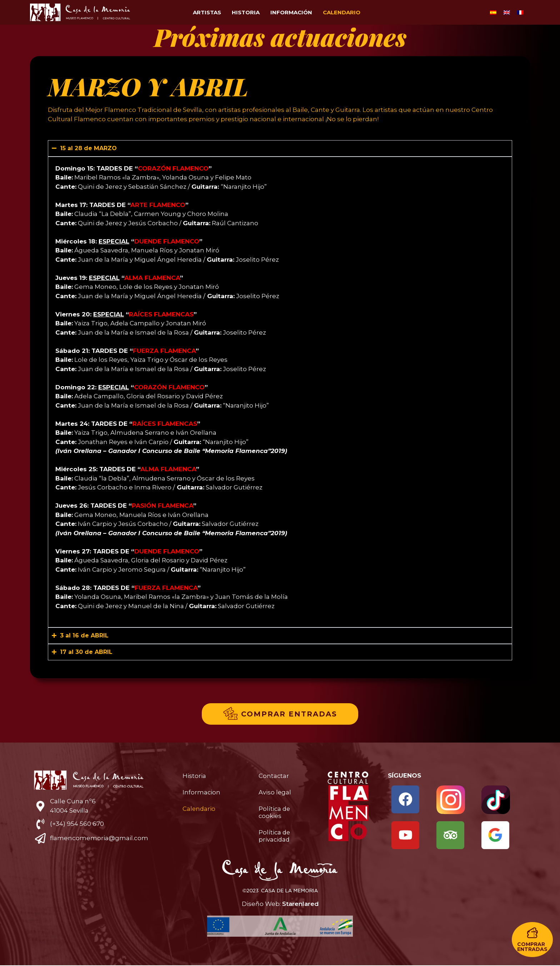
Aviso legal (275, 792)
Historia (246, 12)
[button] (532, 940)
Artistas (207, 12)
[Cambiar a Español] (493, 13)
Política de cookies (275, 812)
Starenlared (300, 905)
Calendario (342, 12)
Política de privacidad (275, 836)
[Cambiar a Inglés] (507, 13)
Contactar (274, 776)
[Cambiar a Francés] (520, 13)
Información (291, 12)
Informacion (202, 792)
